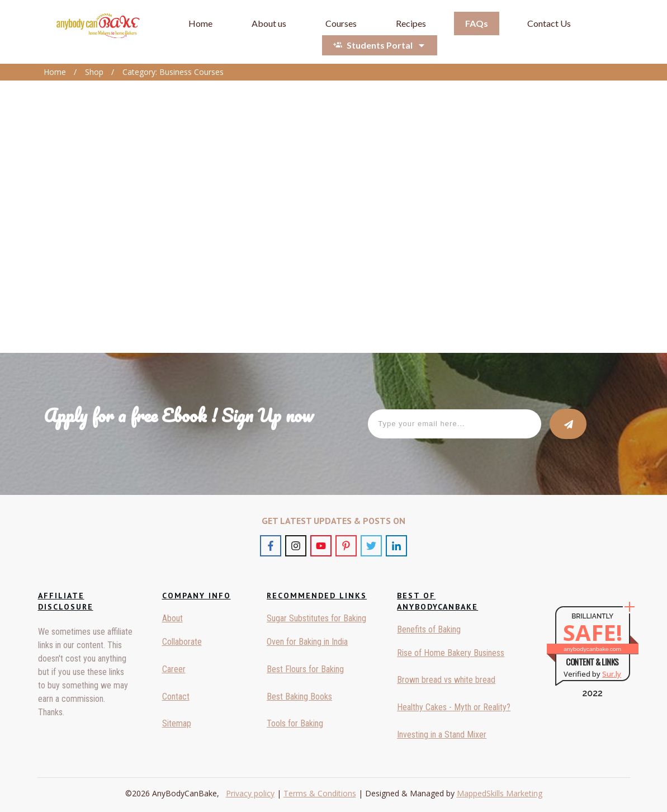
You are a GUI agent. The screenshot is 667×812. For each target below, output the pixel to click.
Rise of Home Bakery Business (451, 653)
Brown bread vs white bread (446, 680)
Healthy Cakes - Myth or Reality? (454, 707)
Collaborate (182, 642)
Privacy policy (250, 793)
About (172, 618)
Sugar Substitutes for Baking (316, 618)
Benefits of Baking (429, 629)
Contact (176, 697)
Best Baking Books (299, 697)
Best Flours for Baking (305, 669)
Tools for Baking (295, 723)
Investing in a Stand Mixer (442, 735)
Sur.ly (612, 674)
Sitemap (177, 723)
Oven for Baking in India (307, 642)
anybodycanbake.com (592, 649)
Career (174, 669)
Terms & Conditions (320, 793)
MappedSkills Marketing (500, 793)
